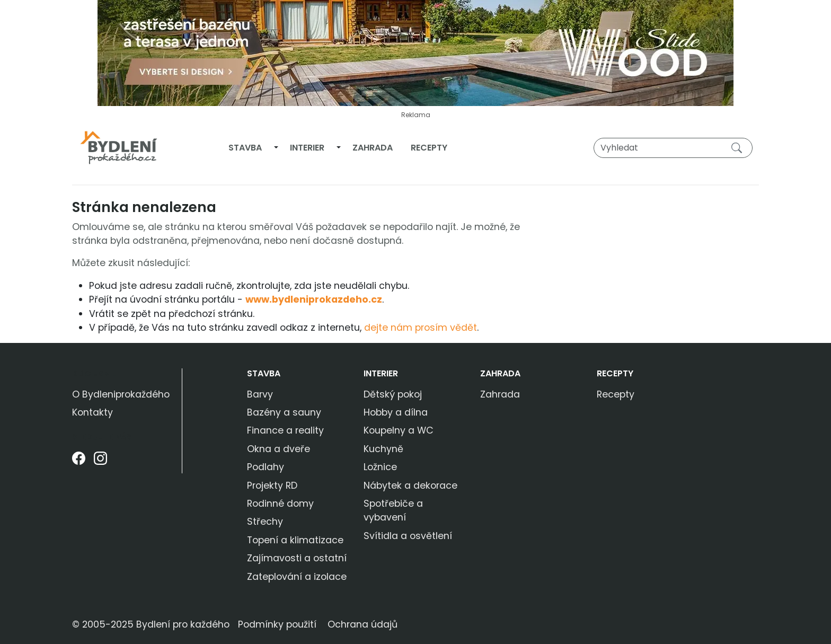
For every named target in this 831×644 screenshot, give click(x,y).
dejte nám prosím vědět (421, 328)
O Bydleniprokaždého (121, 394)
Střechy (265, 522)
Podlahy (266, 467)
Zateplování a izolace (297, 577)
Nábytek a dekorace (410, 486)
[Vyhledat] (673, 148)
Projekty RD (272, 486)
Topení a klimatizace (295, 540)
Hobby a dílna (396, 412)
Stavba (245, 148)
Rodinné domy (280, 504)
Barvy (260, 394)
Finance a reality (285, 430)
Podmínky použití (277, 624)
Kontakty (92, 412)
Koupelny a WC (399, 430)
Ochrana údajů (363, 624)
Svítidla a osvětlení (408, 536)
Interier (307, 148)
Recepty (429, 148)
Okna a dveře (279, 449)
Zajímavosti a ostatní (297, 558)
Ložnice (380, 467)
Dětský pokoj (393, 394)
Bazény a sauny (284, 412)
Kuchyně (383, 449)
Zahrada (373, 148)
